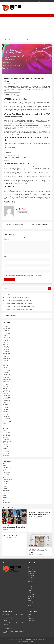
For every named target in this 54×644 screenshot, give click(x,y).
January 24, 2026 (7, 538)
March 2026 (6, 327)
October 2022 (6, 399)
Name (6, 257)
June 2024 (6, 364)
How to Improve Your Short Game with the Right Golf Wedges (17, 309)
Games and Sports (7, 480)
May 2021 (5, 427)
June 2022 (6, 406)
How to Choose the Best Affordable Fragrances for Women (17, 301)
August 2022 (6, 402)
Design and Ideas (7, 469)
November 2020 (7, 438)
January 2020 (6, 455)
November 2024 (7, 355)
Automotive (6, 464)
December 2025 (7, 332)
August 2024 (6, 360)
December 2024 (7, 353)
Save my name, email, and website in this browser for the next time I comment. (24, 275)
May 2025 (5, 344)
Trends (5, 501)
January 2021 (6, 434)
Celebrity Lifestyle (7, 467)
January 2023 (6, 394)
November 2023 (7, 376)
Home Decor (6, 483)
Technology (7, 76)
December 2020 (7, 436)
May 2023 (5, 387)
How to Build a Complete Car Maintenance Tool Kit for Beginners (18, 303)
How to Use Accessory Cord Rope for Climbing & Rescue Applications (14, 527)
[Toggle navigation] (4, 15)
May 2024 (5, 366)
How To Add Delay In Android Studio (40, 225)
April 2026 (5, 325)
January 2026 (6, 330)
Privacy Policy (49, 1)
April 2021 (5, 429)
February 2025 (6, 350)
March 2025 (6, 348)
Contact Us (43, 1)
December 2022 (7, 395)
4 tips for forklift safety (10, 536)
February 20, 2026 (33, 516)
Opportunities (6, 490)
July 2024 (5, 362)
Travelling (5, 499)
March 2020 (6, 452)
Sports (5, 495)
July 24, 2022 (7, 84)
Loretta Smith (14, 84)
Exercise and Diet (7, 474)
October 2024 (6, 357)
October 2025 (6, 336)
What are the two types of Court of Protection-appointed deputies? (39, 514)
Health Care (6, 481)
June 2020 (6, 446)
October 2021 (6, 420)
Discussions (6, 471)
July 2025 (5, 341)
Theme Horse (40, 639)
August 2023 (6, 381)
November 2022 (7, 397)
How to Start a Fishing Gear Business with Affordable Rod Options (18, 306)
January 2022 (6, 415)
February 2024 (6, 371)
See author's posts (22, 213)
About (37, 1)
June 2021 (6, 425)
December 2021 (7, 417)
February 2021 (6, 432)
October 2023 (6, 378)
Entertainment (6, 473)
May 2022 (5, 408)
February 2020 (6, 453)
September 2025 (7, 337)
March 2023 (6, 390)
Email (5, 263)
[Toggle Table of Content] (17, 94)
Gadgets (5, 478)
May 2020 (5, 448)
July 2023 (5, 383)
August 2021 (6, 424)
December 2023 (7, 374)
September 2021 (7, 422)
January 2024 (6, 373)
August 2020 (6, 443)
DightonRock (20, 639)
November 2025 (7, 334)
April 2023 (5, 388)
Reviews (5, 494)
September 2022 (7, 401)
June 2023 (6, 385)
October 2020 (6, 439)
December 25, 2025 (33, 554)
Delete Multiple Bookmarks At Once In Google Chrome (14, 225)
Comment (7, 240)
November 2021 (7, 418)
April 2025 (5, 346)
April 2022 (5, 409)
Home (33, 1)
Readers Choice (7, 492)
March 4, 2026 (6, 530)
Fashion (5, 476)
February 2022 (6, 413)
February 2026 (6, 329)
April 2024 (5, 367)
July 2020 (5, 445)
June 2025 (6, 343)
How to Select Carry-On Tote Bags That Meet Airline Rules (17, 298)
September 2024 (7, 358)
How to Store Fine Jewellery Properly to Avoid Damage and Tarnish (38, 551)
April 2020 (5, 450)
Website (6, 269)
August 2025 (6, 339)
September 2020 (7, 441)
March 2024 (6, 369)
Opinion (5, 488)
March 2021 (6, 431)
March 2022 (6, 411)
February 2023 (6, 392)
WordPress (32, 641)
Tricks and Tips (7, 503)
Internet (5, 485)
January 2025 (6, 351)
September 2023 (7, 380)
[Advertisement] (27, 27)
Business (5, 466)
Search (49, 288)
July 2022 (5, 404)
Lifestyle (5, 487)
